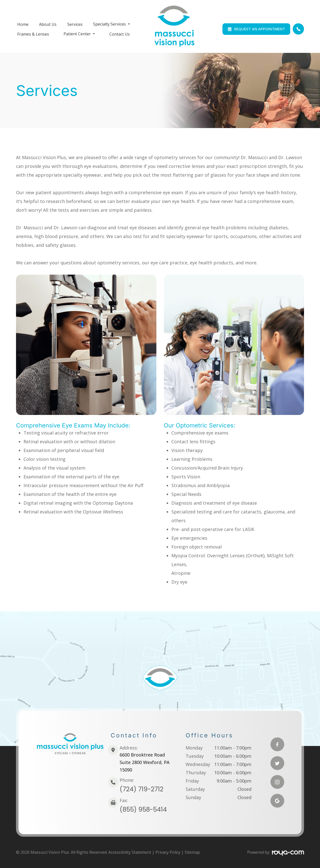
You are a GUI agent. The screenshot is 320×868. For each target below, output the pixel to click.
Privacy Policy (168, 852)
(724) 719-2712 (141, 789)
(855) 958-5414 (143, 809)
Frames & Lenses (33, 34)
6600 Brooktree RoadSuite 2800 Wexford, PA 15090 (144, 762)
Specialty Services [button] (111, 24)
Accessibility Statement (130, 852)
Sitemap (192, 852)
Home (23, 24)
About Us (48, 24)
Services (75, 24)
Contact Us (120, 34)
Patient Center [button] (79, 34)
